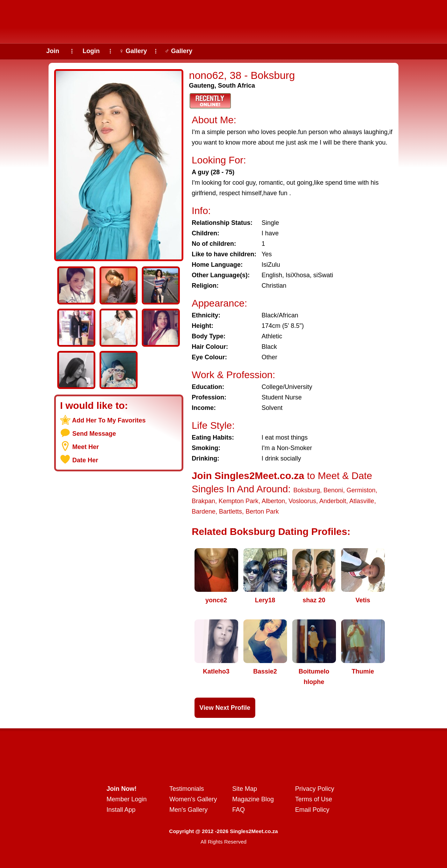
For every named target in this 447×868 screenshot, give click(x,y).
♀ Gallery (133, 51)
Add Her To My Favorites (109, 420)
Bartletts (230, 512)
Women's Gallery (193, 799)
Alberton (273, 501)
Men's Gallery (188, 810)
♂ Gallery (178, 51)
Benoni (333, 490)
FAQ (239, 810)
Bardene (204, 512)
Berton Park (262, 512)
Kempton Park (239, 501)
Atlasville (362, 501)
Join (53, 51)
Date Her (85, 460)
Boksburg (307, 490)
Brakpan (203, 501)
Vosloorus (302, 501)
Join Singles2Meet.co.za (248, 476)
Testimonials (187, 789)
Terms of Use (314, 799)
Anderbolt (333, 501)
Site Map (245, 789)
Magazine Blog (253, 799)
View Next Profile (225, 708)
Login (91, 51)
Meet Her (86, 447)
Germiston (361, 490)
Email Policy (312, 810)
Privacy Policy (315, 789)
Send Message (94, 434)
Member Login (127, 799)
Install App (121, 810)
